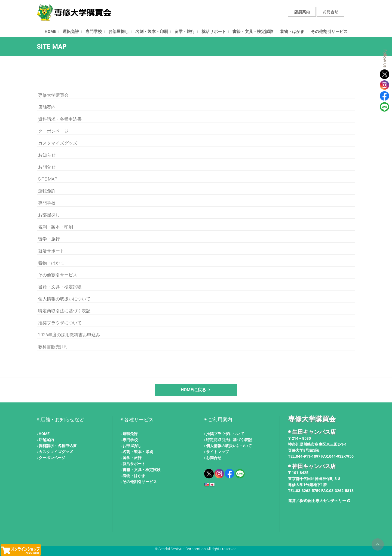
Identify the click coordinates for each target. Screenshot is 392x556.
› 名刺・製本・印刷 (137, 452)
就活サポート (214, 32)
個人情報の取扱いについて (64, 299)
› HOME (43, 434)
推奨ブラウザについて (60, 323)
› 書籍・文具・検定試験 (141, 470)
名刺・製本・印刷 (152, 32)
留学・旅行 (185, 32)
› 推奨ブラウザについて (224, 434)
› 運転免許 (129, 434)
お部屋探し (119, 32)
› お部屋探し (131, 446)
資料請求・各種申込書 (60, 119)
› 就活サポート (133, 464)
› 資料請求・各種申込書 (57, 446)
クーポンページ (53, 131)
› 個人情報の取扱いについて (228, 446)
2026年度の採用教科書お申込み (69, 335)
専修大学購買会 (53, 95)
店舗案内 (47, 107)
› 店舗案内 (45, 440)
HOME (50, 32)
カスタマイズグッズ (58, 143)
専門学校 (94, 32)
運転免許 (71, 32)
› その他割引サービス (139, 482)
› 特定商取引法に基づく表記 (228, 440)
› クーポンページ (51, 458)
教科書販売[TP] (53, 347)
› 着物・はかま (133, 476)
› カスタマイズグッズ (55, 452)
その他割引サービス (329, 32)
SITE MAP (48, 179)
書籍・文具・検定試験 (253, 32)
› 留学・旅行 (131, 458)
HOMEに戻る (196, 390)
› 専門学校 (129, 440)
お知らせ (47, 155)
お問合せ (47, 167)
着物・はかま (292, 32)
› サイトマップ (217, 452)
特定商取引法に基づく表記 (64, 311)
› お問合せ (213, 458)
